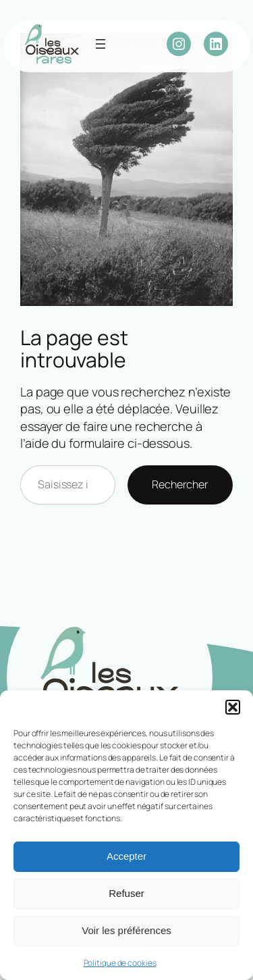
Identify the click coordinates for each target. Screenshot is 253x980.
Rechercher (180, 484)
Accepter (126, 856)
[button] (233, 707)
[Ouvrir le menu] (101, 44)
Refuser (126, 893)
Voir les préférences (126, 930)
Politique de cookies (120, 963)
